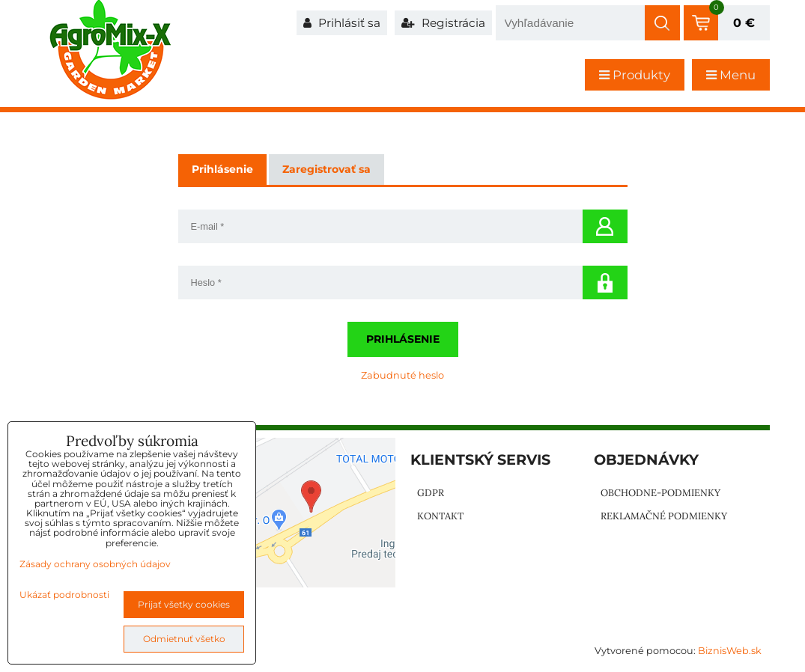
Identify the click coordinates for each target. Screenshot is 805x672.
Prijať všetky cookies (184, 604)
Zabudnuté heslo (402, 375)
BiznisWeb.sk (730, 651)
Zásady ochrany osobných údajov (95, 564)
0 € (744, 23)
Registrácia (443, 23)
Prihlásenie (403, 339)
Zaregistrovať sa (326, 169)
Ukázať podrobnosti (64, 595)
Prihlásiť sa (342, 23)
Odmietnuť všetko (184, 639)
